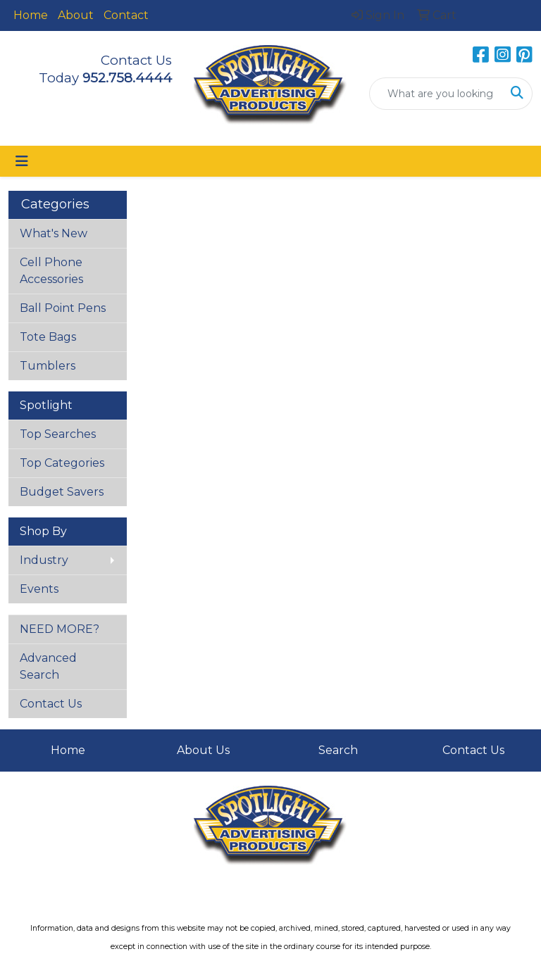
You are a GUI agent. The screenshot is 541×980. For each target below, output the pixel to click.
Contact (126, 15)
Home (31, 15)
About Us (203, 750)
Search (338, 750)
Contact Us (51, 704)
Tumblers (48, 366)
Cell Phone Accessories (51, 271)
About (76, 15)
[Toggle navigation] (22, 161)
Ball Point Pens (63, 308)
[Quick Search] (436, 94)
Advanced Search (48, 666)
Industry (44, 560)
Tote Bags (48, 337)
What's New (54, 233)
